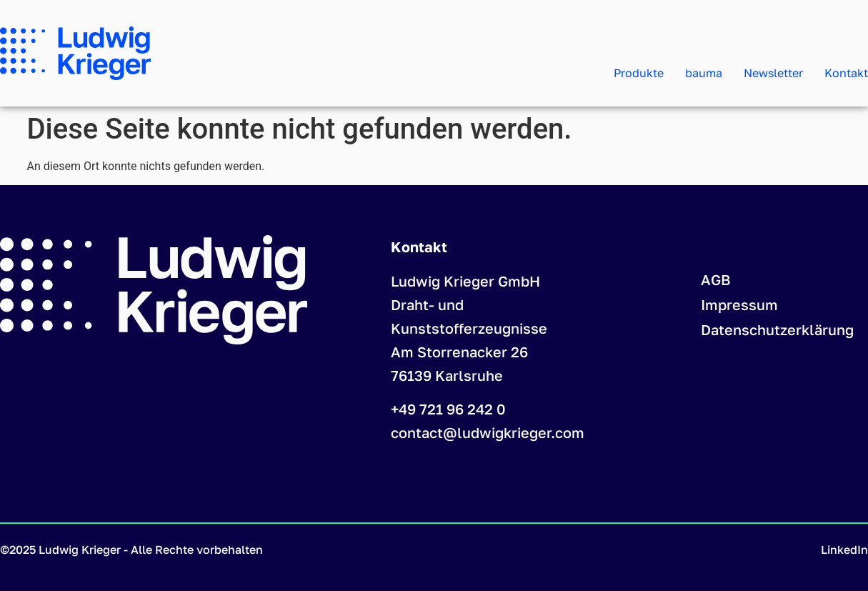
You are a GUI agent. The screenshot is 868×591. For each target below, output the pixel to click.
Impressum (739, 304)
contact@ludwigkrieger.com (488, 432)
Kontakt (846, 73)
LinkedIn (844, 550)
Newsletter (773, 73)
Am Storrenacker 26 (459, 352)
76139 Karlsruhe (447, 375)
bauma (704, 73)
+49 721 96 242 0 (448, 409)
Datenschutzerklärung (777, 329)
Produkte (639, 73)
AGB (716, 279)
